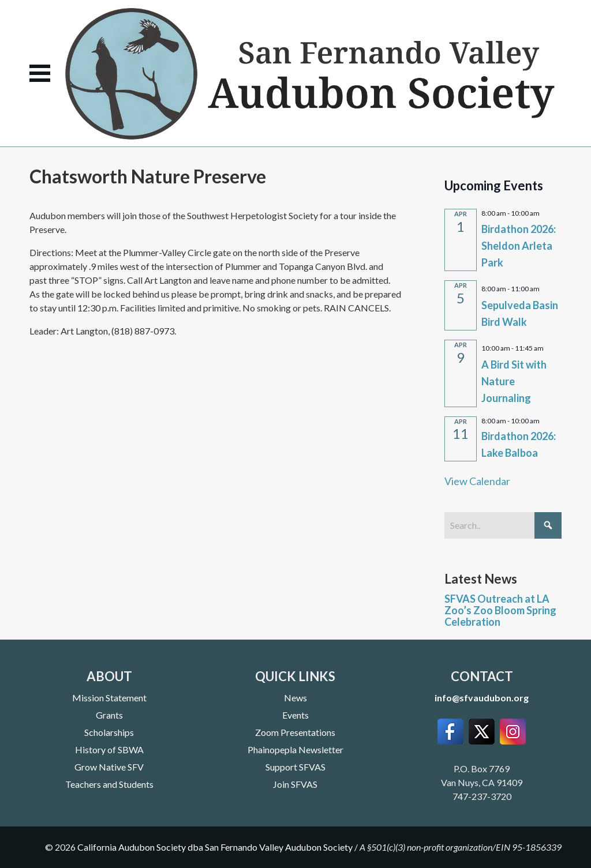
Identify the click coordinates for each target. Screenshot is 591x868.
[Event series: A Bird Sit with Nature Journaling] (549, 347)
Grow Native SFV (109, 767)
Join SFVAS (295, 784)
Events (295, 715)
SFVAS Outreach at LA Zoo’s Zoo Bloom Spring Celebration (500, 610)
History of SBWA (109, 749)
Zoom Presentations (295, 732)
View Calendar (477, 481)
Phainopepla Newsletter (295, 749)
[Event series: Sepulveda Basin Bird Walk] (545, 287)
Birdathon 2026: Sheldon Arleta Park (519, 246)
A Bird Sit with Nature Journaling (514, 381)
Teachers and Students (109, 784)
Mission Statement (109, 698)
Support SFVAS (295, 767)
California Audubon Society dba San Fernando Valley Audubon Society (215, 847)
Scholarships (109, 732)
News (295, 698)
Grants (109, 715)
